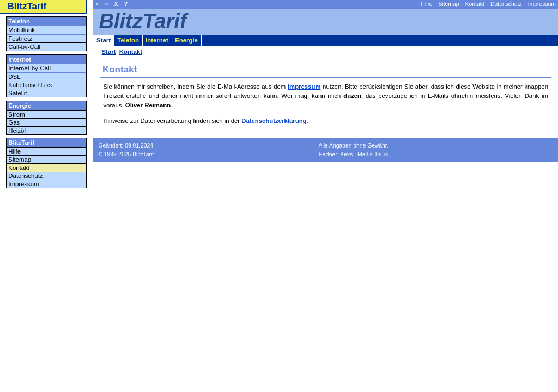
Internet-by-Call (29, 68)
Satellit (17, 93)
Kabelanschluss (30, 85)
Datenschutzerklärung (274, 121)
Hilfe (14, 151)
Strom (16, 114)
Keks (346, 154)
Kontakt (19, 168)
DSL (14, 77)
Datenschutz (25, 176)
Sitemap (20, 160)
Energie (20, 106)
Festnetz (20, 39)
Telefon (19, 21)
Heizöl (17, 131)
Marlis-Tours (373, 154)
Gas (14, 122)
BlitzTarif (27, 6)
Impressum (304, 87)
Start (104, 40)
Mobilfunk (22, 30)
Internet (20, 59)
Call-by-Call (24, 47)
